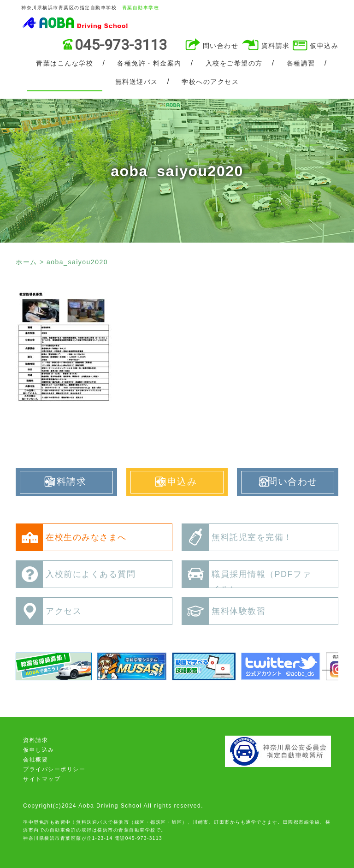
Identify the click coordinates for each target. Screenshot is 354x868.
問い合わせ (221, 46)
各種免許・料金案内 (149, 63)
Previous (26, 666)
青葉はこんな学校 (65, 63)
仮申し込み (39, 750)
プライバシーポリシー (54, 769)
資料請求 (276, 46)
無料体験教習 (224, 611)
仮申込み (324, 46)
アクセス (49, 611)
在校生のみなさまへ (71, 537)
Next (324, 666)
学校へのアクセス (210, 82)
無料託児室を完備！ (237, 537)
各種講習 (301, 63)
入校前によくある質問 (76, 574)
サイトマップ (42, 779)
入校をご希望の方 (234, 63)
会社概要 (35, 760)
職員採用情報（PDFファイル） (247, 577)
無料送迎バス (137, 82)
